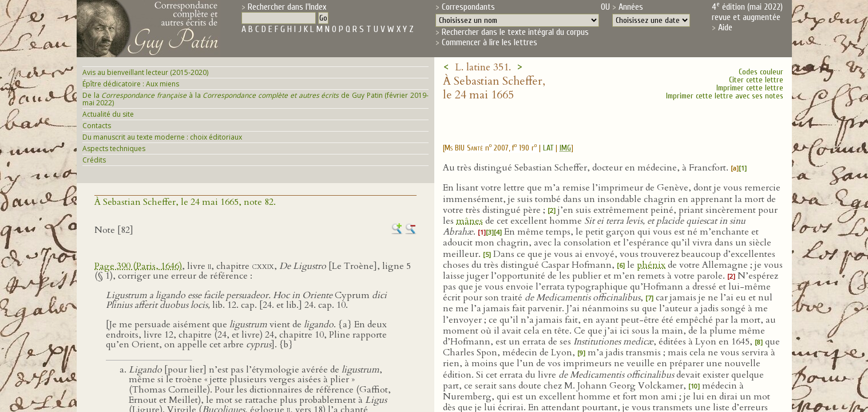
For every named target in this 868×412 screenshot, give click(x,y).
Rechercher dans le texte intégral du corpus (515, 32)
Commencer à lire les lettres (490, 42)
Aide (725, 27)
